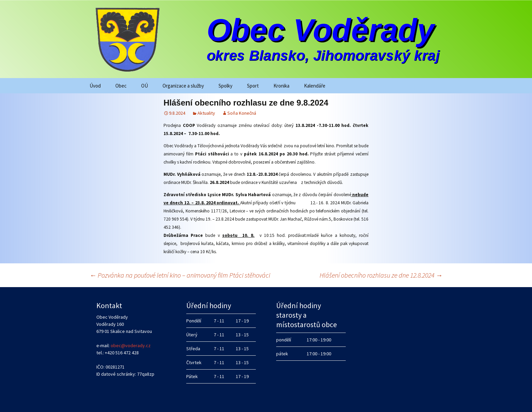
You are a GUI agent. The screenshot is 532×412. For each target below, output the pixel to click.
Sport (253, 86)
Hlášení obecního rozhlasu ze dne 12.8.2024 (381, 275)
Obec (121, 86)
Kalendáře (315, 86)
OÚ (145, 86)
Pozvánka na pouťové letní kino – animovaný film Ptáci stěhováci (180, 275)
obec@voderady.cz (131, 345)
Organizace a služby (183, 86)
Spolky (225, 86)
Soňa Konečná (242, 113)
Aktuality (206, 113)
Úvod (95, 86)
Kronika (281, 86)
